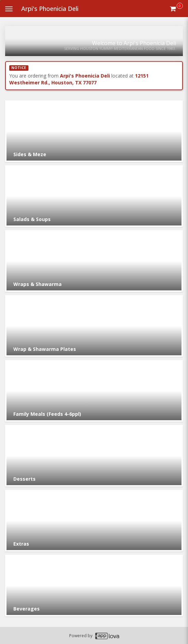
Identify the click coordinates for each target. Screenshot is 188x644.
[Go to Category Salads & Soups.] (94, 196)
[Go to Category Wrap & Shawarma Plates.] (94, 326)
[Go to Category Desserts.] (94, 456)
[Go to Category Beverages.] (94, 586)
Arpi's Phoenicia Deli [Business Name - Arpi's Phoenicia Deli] (50, 9)
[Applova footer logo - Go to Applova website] (107, 636)
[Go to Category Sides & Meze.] (94, 131)
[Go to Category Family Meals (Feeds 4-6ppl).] (94, 391)
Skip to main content (0, 0)
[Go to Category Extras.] (94, 521)
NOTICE (19, 68)
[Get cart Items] (176, 9)
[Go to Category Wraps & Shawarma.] (94, 261)
